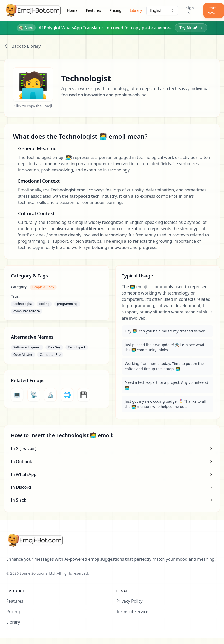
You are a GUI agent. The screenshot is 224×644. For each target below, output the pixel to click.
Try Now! (191, 28)
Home (72, 10)
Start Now (212, 10)
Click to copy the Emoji (33, 106)
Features (93, 10)
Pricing (115, 10)
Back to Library (22, 46)
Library (136, 10)
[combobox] (162, 10)
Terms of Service (132, 612)
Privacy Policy (130, 601)
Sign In (190, 10)
